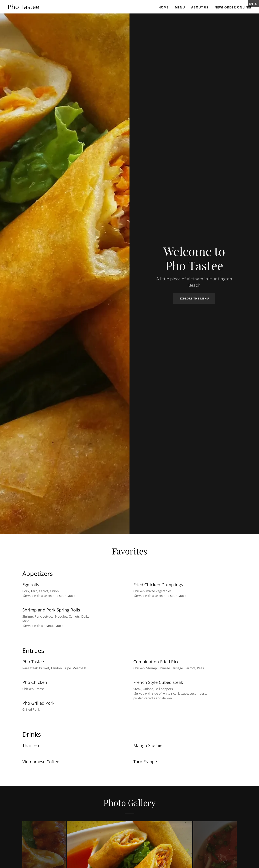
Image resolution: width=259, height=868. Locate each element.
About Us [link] (200, 7)
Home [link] (164, 7)
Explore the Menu (194, 298)
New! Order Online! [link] (233, 7)
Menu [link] (180, 7)
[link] (24, 8)
